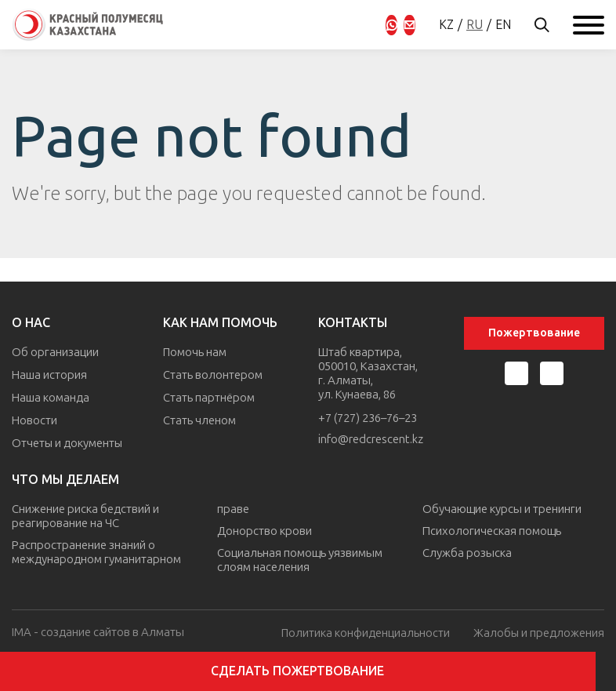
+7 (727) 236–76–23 (368, 419)
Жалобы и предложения (538, 630)
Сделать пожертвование (308, 671)
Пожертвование (534, 333)
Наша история (49, 374)
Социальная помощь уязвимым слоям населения (300, 558)
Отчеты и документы (68, 440)
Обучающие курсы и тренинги (502, 507)
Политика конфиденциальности (364, 630)
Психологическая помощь (492, 529)
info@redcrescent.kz (371, 441)
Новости (34, 418)
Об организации (55, 352)
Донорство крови (265, 529)
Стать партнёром (210, 396)
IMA (22, 630)
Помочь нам (196, 352)
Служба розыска (467, 551)
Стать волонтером (214, 374)
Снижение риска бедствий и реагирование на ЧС (85, 514)
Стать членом (200, 418)
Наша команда (51, 396)
